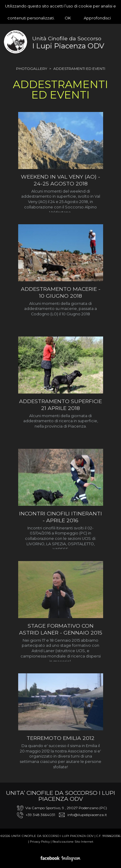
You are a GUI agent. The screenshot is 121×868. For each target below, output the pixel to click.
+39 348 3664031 (40, 815)
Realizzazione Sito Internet (73, 842)
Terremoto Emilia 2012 (61, 738)
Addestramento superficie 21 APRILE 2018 (61, 405)
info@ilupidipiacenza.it (87, 815)
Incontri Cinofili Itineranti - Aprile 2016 (61, 517)
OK (68, 18)
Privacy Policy (40, 842)
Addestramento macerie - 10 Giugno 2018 (61, 292)
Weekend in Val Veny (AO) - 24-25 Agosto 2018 (61, 180)
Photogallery (32, 69)
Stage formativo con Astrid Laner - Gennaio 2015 (61, 629)
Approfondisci (97, 18)
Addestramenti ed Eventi (79, 69)
